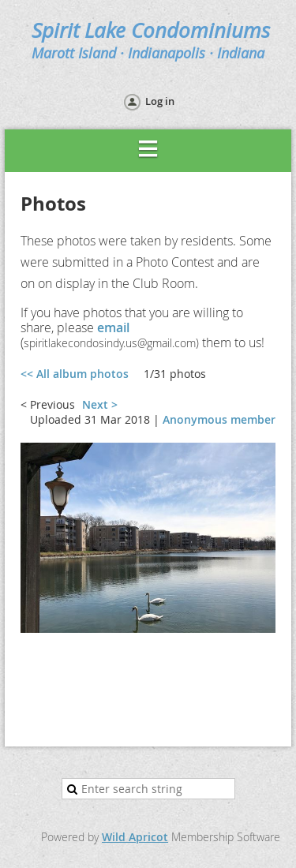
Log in (160, 101)
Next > (100, 404)
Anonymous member (219, 419)
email (113, 327)
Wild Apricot (135, 837)
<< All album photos (75, 374)
